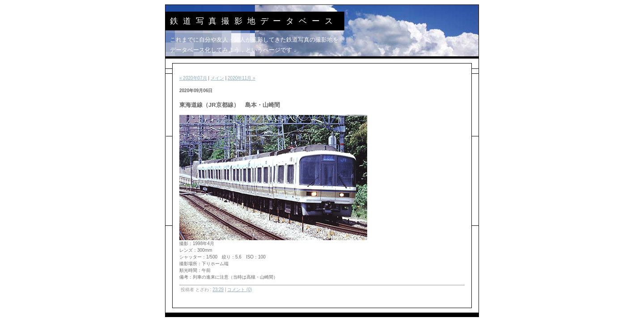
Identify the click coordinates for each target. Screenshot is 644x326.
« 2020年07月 (193, 78)
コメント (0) (239, 290)
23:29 (218, 290)
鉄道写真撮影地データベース (254, 21)
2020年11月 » (241, 78)
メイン (217, 78)
